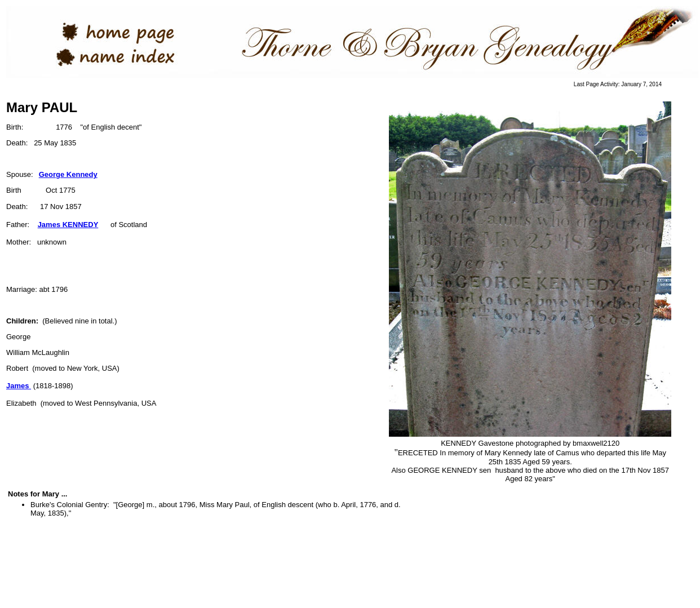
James (19, 386)
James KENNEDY (68, 225)
